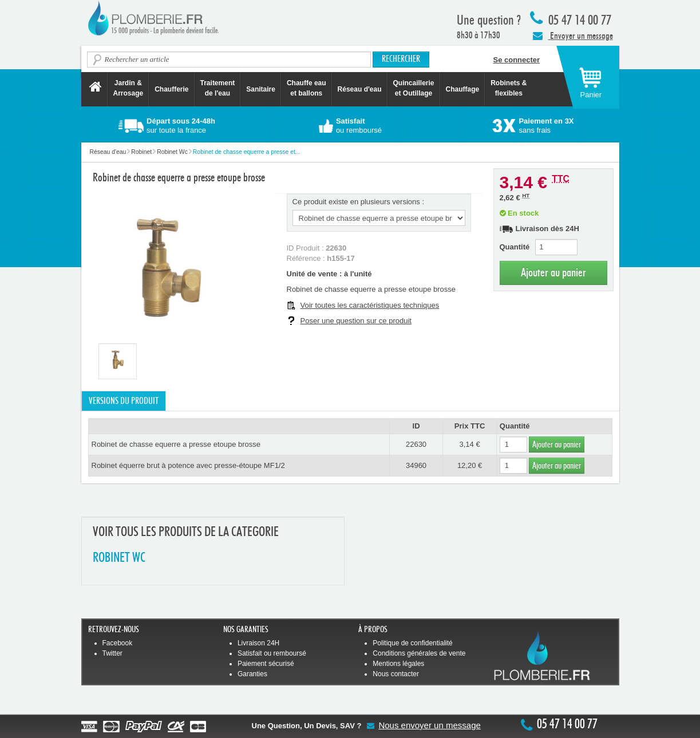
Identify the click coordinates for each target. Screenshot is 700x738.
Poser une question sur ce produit (356, 321)
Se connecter (517, 60)
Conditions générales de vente (419, 653)
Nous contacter (396, 674)
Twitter (112, 653)
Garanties (252, 674)
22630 (416, 444)
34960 (416, 465)
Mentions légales (398, 664)
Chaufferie (171, 89)
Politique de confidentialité (412, 643)
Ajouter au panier (553, 273)
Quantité (515, 247)
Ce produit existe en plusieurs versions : (359, 202)
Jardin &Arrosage (128, 88)
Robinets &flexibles (509, 88)
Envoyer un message (573, 35)
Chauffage (463, 89)
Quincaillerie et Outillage (414, 88)
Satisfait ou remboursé (272, 653)
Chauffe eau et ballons (307, 88)
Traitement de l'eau (218, 88)
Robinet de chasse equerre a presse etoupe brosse (176, 444)
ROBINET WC (119, 558)
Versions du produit (124, 401)
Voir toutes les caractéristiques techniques (370, 305)
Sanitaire (261, 89)
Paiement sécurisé (266, 664)
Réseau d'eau (360, 89)
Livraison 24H (258, 643)
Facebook (118, 643)
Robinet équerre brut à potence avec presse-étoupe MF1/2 (188, 465)
